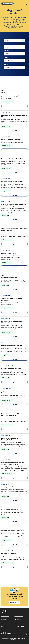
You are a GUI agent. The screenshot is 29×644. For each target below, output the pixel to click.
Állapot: (6, 64)
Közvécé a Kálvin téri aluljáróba (11, 140)
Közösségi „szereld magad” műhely (12, 182)
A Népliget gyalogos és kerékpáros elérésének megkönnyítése (11, 277)
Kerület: (6, 58)
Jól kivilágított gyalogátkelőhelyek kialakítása (12, 299)
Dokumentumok (18, 623)
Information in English (19, 626)
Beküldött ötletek (5, 616)
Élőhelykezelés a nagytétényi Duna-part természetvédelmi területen (13, 463)
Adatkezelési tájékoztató (7, 623)
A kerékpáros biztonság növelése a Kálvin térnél (13, 92)
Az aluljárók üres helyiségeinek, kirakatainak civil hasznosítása (14, 230)
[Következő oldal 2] (27, 81)
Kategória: (7, 51)
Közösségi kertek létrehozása (10, 487)
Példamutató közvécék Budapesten (12, 346)
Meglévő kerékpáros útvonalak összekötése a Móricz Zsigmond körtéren (14, 415)
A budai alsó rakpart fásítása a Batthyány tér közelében (14, 116)
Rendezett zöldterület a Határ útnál (12, 159)
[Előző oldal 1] (25, 81)
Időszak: (6, 44)
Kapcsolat (3, 626)
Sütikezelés (4, 620)
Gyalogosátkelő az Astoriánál (10, 510)
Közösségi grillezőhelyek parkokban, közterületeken (12, 322)
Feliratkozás (14, 602)
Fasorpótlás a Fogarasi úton (9, 253)
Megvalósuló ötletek (19, 616)
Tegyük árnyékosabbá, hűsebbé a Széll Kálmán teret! (12, 392)
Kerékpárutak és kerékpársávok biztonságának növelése (11, 439)
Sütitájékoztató (18, 620)
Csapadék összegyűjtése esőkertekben (13, 531)
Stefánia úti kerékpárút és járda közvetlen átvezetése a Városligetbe (14, 205)
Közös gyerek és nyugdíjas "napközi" (12, 368)
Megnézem (14, 106)
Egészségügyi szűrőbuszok (9, 553)
